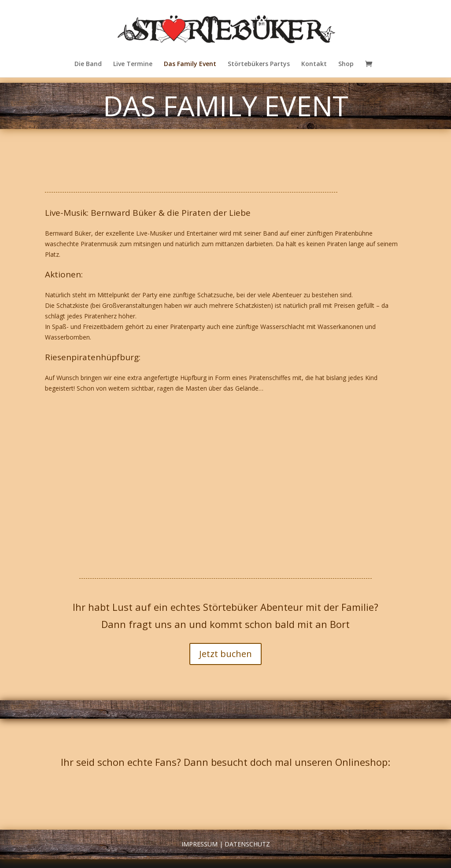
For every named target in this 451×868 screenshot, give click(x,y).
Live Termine (133, 64)
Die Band (88, 64)
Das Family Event (190, 64)
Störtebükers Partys (259, 64)
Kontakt (314, 64)
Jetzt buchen (225, 654)
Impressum (200, 844)
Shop (346, 64)
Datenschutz (247, 844)
